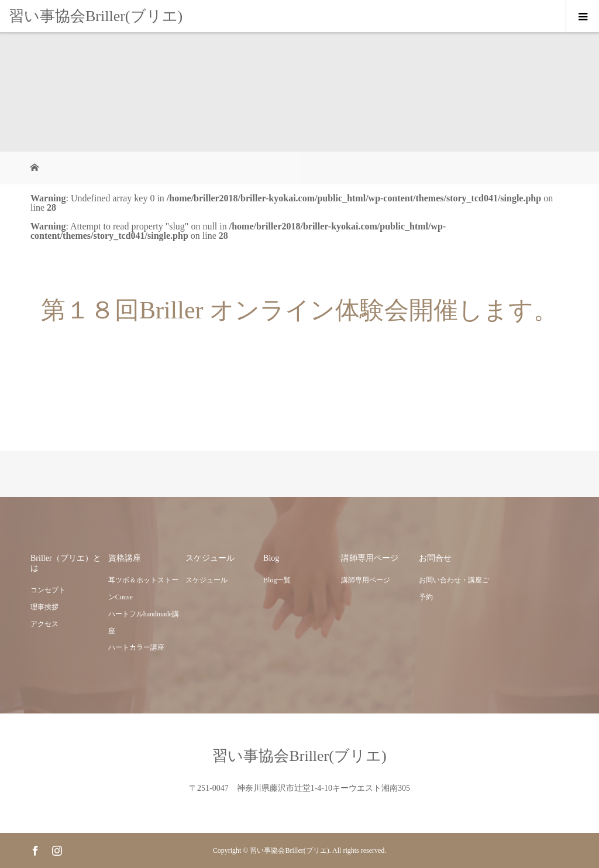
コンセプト (48, 590)
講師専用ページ (366, 580)
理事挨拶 (44, 607)
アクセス (44, 624)
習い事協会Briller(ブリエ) (96, 16)
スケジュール (206, 580)
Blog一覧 (277, 580)
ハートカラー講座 (136, 647)
